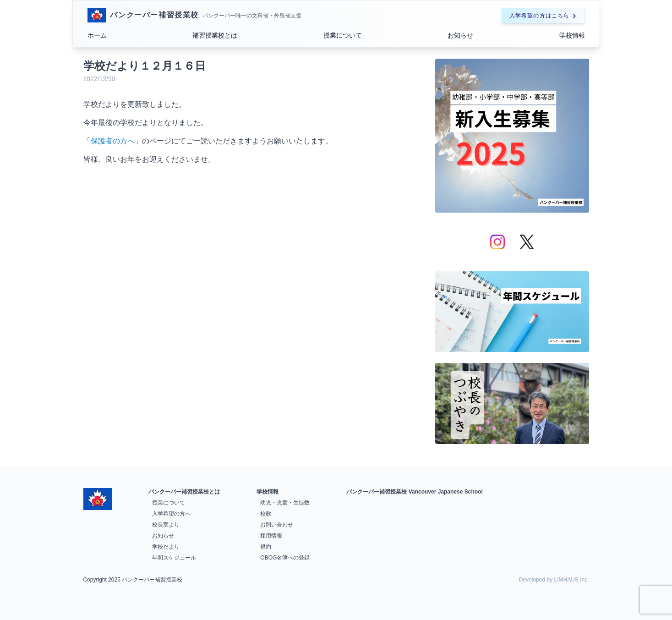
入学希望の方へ (171, 514)
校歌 (266, 514)
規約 (266, 547)
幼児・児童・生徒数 (285, 503)
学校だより (166, 547)
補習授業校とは (215, 35)
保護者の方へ (113, 141)
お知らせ (460, 35)
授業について (343, 35)
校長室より (166, 525)
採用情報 (271, 536)
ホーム (97, 35)
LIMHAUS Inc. (571, 580)
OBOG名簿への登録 (285, 558)
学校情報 (572, 35)
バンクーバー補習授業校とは (184, 492)
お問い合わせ (277, 525)
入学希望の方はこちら (543, 16)
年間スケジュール (174, 558)
